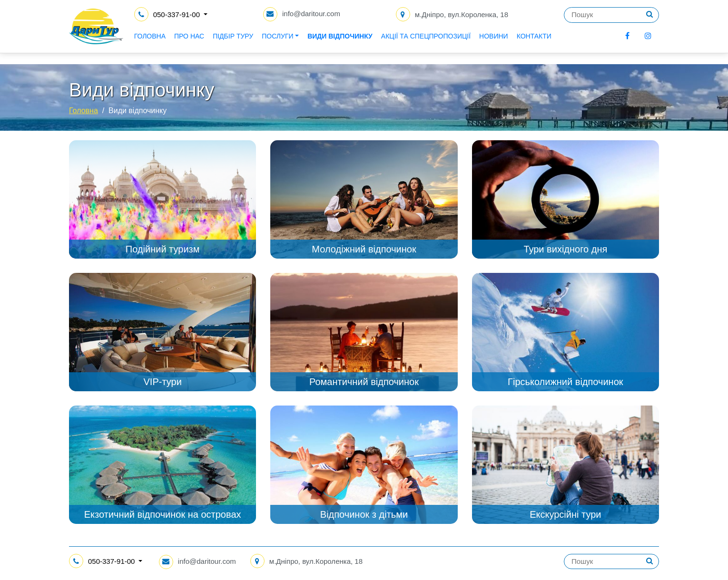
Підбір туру (263, 43)
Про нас (219, 43)
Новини (524, 43)
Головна (180, 43)
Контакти (564, 43)
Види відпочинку (370, 43)
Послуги (308, 43)
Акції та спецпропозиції (456, 43)
